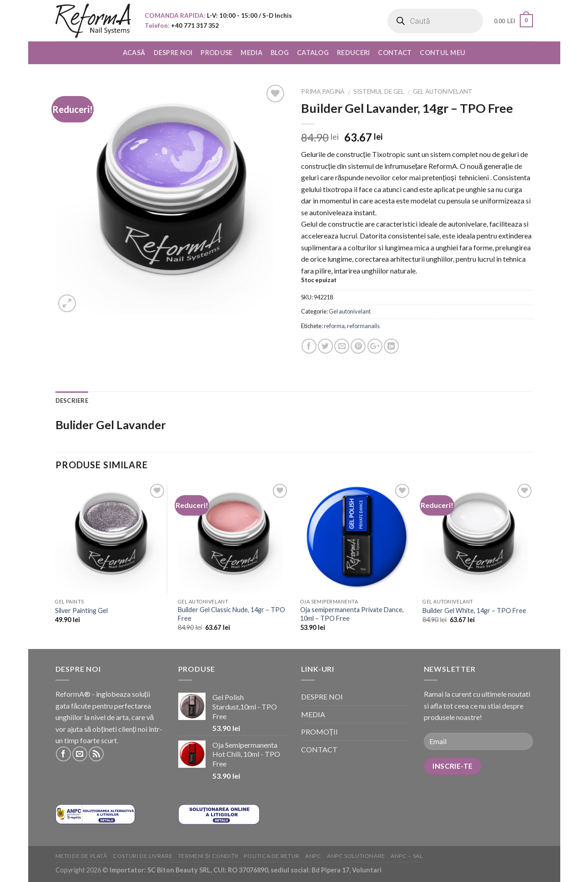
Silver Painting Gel (81, 611)
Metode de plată (81, 856)
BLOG (280, 53)
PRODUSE (216, 53)
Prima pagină (323, 91)
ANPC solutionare (356, 856)
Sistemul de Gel (379, 91)
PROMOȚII (320, 732)
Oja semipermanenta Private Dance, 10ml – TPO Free (352, 614)
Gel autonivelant (443, 91)
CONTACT (395, 53)
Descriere (72, 400)
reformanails (363, 326)
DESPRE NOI (173, 53)
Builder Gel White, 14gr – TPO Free (474, 611)
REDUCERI (353, 53)
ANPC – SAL (407, 856)
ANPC (313, 856)
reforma (334, 326)
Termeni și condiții (208, 856)
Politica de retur (271, 856)
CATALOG (313, 53)
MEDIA (251, 53)
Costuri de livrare (143, 856)
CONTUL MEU (442, 53)
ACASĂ (134, 53)
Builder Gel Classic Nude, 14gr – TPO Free (231, 614)
